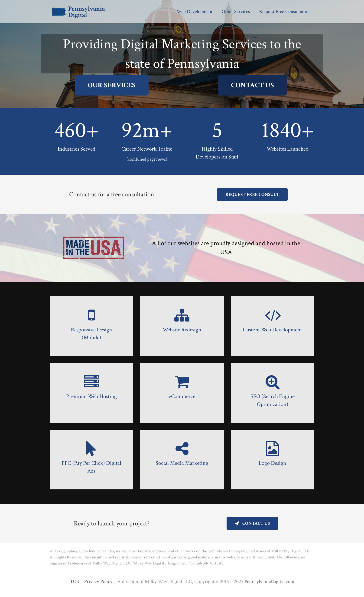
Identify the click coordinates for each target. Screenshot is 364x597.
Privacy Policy (98, 582)
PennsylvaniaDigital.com (269, 582)
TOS (75, 582)
